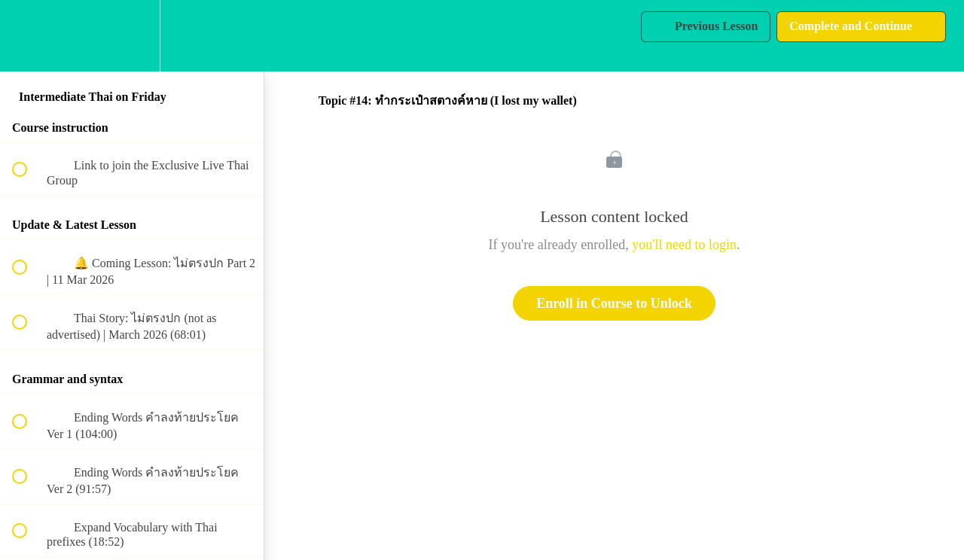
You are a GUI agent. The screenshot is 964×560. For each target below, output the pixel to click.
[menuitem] (132, 36)
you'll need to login (684, 245)
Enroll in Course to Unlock (614, 303)
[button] (28, 36)
